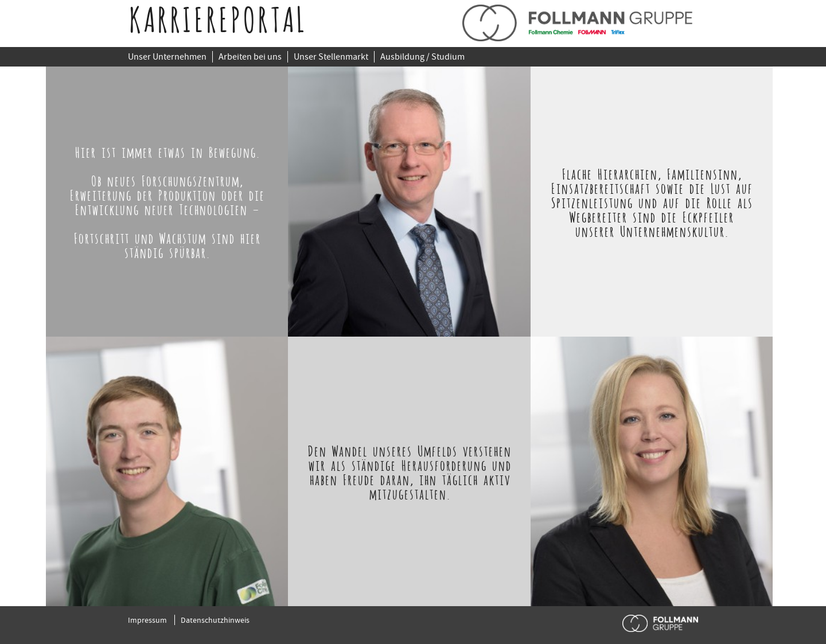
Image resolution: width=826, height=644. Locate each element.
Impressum (147, 620)
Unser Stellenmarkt (331, 57)
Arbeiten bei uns (250, 57)
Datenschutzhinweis (215, 620)
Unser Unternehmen (167, 57)
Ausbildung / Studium (422, 57)
